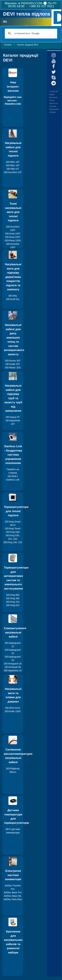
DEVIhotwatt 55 (13, 667)
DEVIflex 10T (13, 165)
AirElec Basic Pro (13, 892)
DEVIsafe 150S (13, 711)
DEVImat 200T (13, 237)
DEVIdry (13, 296)
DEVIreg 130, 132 (13, 542)
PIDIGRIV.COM (32, 3)
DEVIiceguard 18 (13, 664)
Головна (8, 45)
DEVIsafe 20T (13, 364)
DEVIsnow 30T (13, 361)
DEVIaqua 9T (13, 417)
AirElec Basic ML (13, 896)
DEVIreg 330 (13, 598)
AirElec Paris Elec (13, 899)
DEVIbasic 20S (13, 368)
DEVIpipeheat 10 (13, 670)
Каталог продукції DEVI (28, 45)
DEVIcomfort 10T (13, 172)
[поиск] (31, 33)
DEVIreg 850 (13, 595)
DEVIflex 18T (13, 162)
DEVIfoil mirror (13, 708)
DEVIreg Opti (13, 532)
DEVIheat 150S (13, 240)
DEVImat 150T (13, 234)
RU (5, 22)
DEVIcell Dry (13, 299)
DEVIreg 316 (13, 602)
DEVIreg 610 (13, 605)
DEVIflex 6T (13, 169)
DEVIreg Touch (13, 529)
